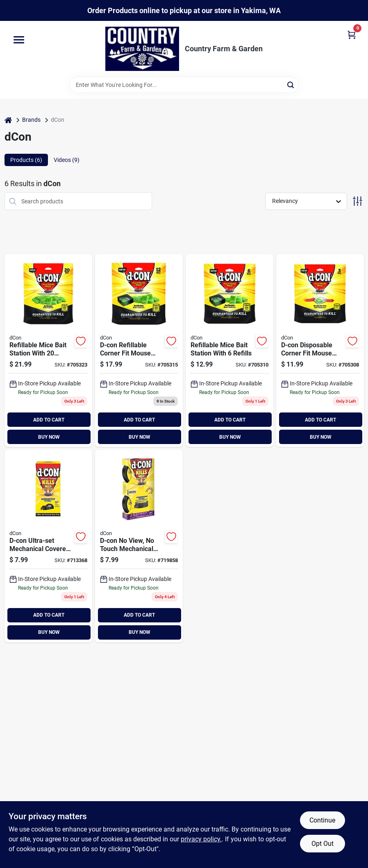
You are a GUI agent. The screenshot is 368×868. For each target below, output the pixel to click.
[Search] (291, 84)
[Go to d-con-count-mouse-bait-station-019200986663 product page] (139, 351)
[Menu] (19, 40)
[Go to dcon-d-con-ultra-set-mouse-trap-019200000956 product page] (48, 546)
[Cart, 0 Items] (352, 34)
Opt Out (323, 844)
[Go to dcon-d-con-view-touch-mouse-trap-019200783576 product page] (139, 546)
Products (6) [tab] (26, 160)
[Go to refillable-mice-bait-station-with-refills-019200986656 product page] (229, 351)
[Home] (8, 120)
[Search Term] (184, 85)
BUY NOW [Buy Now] (49, 437)
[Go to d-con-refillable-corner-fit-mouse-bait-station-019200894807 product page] (48, 351)
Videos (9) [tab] (67, 160)
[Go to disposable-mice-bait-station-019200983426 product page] (320, 351)
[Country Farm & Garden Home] (142, 49)
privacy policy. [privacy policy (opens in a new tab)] (201, 839)
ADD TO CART (49, 420)
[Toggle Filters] (358, 201)
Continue (322, 820)
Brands (31, 120)
